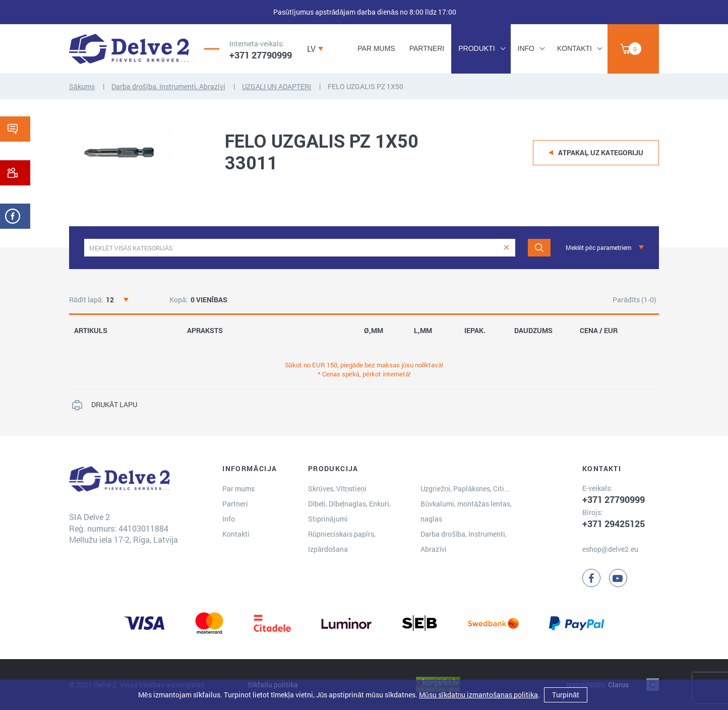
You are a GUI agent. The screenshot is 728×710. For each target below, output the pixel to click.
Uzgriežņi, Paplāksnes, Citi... (465, 489)
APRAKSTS (205, 331)
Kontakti (574, 48)
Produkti (476, 48)
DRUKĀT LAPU (114, 404)
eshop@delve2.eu (610, 549)
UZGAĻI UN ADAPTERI (277, 86)
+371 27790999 (261, 55)
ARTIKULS (91, 331)
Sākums (82, 86)
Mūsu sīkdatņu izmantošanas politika (478, 695)
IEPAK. (475, 331)
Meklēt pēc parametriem (598, 247)
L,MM (423, 331)
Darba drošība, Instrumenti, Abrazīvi (168, 86)
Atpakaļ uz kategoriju (601, 152)
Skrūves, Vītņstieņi (337, 489)
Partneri (427, 48)
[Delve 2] (129, 49)
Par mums (376, 48)
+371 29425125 (614, 524)
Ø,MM (374, 331)
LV (311, 49)
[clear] (506, 248)
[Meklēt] (539, 248)
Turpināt (566, 695)
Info (526, 48)
